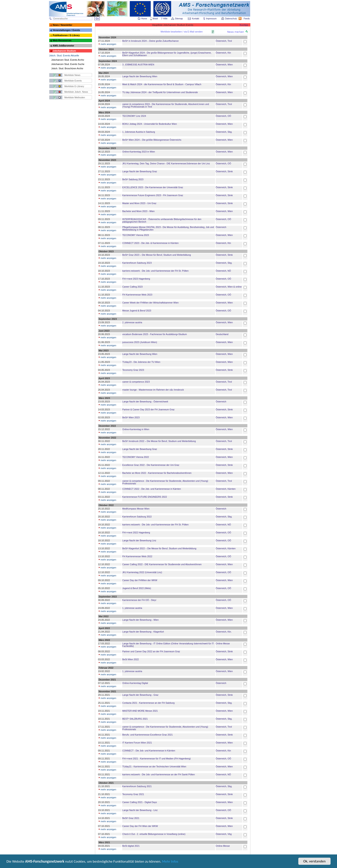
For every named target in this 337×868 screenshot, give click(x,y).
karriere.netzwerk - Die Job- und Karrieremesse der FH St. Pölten (155, 271)
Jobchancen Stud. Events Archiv (68, 60)
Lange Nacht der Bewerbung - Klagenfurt (143, 632)
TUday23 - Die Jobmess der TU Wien (141, 362)
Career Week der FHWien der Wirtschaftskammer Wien (150, 303)
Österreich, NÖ (223, 271)
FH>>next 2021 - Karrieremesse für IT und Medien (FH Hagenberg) (156, 759)
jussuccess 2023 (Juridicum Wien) (140, 342)
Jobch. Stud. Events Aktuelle (64, 55)
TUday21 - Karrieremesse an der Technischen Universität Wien (154, 766)
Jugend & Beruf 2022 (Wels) (137, 588)
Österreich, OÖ (224, 116)
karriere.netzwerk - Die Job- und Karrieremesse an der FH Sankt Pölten (159, 774)
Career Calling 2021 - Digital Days (140, 802)
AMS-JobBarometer (63, 46)
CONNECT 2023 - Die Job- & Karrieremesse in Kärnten (150, 243)
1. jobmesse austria (132, 608)
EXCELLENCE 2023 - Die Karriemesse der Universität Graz (153, 187)
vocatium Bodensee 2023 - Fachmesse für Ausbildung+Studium (155, 334)
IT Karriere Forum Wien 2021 (137, 743)
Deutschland (222, 334)
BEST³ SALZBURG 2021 (135, 719)
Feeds (247, 19)
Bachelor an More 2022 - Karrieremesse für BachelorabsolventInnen (157, 473)
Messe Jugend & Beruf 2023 (137, 311)
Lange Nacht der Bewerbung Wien (140, 76)
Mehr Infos (170, 861)
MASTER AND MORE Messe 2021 (140, 711)
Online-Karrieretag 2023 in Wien (139, 152)
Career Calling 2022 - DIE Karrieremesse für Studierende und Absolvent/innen (162, 564)
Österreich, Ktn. (224, 632)
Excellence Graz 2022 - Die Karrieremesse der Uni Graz (151, 465)
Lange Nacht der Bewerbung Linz (139, 540)
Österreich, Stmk (224, 171)
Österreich (221, 227)
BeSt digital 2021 (131, 846)
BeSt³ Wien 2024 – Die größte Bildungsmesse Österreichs (152, 140)
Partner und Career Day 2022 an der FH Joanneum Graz (151, 651)
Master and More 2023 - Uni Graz (139, 203)
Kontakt (196, 19)
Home (144, 19)
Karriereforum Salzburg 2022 (137, 517)
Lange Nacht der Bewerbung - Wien (140, 620)
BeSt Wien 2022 (131, 659)
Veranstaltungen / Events (66, 30)
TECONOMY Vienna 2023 (136, 235)
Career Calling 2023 (133, 287)
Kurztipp (244, 25)
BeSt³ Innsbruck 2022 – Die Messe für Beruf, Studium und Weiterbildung (159, 441)
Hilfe (165, 19)
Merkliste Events (73, 81)
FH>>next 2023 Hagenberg (136, 279)
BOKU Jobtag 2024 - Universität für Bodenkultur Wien (150, 124)
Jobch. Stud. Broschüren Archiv (67, 68)
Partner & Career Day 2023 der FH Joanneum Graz (148, 409)
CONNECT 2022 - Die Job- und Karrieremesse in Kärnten (152, 489)
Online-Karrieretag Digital (135, 683)
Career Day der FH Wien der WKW (140, 826)
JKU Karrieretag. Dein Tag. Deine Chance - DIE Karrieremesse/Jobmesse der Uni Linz (166, 163)
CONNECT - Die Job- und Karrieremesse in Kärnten (149, 751)
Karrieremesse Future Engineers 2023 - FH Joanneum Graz (153, 195)
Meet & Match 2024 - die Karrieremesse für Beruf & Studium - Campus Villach (162, 84)
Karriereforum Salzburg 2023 (137, 263)
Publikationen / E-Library (66, 35)
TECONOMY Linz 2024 (134, 116)
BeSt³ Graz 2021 (131, 818)
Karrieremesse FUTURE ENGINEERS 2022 (145, 497)
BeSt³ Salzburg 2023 (133, 179)
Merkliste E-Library (74, 86)
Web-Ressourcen (62, 40)
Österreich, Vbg (224, 834)
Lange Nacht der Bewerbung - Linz (140, 810)
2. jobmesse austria (132, 322)
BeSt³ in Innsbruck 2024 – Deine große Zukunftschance (150, 41)
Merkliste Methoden (75, 97)
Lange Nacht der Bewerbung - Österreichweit (145, 402)
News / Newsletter (62, 25)
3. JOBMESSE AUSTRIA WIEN (138, 65)
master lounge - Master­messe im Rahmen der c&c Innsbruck (153, 390)
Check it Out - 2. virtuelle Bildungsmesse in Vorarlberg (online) (154, 834)
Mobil (155, 19)
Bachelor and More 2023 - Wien (138, 211)
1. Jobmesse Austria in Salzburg (139, 132)
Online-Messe (223, 643)
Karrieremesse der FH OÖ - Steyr (139, 600)
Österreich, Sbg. (224, 132)
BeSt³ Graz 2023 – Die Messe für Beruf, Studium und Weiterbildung (157, 255)
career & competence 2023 (136, 382)
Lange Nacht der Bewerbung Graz (140, 171)
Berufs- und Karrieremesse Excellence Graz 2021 (148, 735)
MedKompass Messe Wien (136, 509)
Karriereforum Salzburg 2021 (137, 786)
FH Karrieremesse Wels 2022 (137, 556)
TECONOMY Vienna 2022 (136, 457)
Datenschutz (231, 19)
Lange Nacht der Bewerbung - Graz (140, 695)
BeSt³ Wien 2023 (131, 417)
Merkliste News (73, 75)
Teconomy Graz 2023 (133, 370)
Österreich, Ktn (223, 53)
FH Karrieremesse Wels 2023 (137, 295)
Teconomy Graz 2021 (133, 794)
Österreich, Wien (224, 65)
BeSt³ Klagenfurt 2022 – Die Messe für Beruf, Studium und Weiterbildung (159, 548)
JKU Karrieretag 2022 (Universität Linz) (142, 572)
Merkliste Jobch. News (76, 92)
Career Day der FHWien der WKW (140, 580)
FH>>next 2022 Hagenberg (136, 532)
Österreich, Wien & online (229, 287)
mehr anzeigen (107, 44)
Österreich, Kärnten (226, 489)
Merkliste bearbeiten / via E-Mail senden (182, 32)
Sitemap (179, 19)
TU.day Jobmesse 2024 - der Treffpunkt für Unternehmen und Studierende (160, 92)
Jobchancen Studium (64, 51)
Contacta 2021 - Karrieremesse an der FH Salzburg (148, 703)
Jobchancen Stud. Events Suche (68, 64)
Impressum (211, 19)
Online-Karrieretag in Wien (136, 429)
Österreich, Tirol (224, 41)
